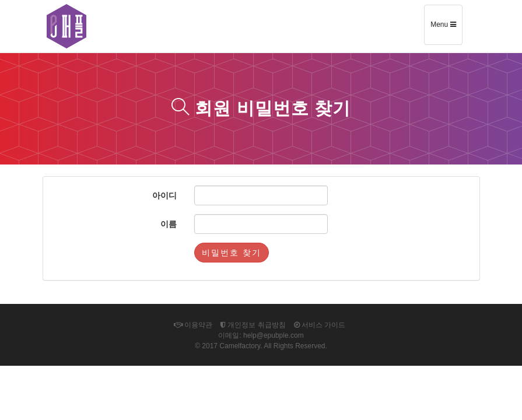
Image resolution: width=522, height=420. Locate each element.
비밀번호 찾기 (232, 253)
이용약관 (193, 325)
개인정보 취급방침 (253, 325)
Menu (446, 29)
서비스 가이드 (320, 325)
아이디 (164, 195)
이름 (169, 224)
